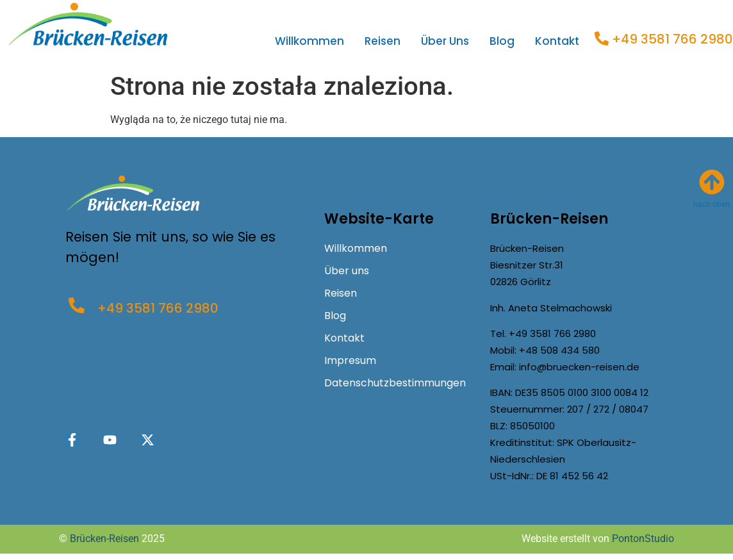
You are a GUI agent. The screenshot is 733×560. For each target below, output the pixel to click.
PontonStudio (643, 539)
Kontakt (557, 41)
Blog (502, 41)
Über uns (445, 41)
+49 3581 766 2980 (672, 39)
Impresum (350, 360)
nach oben (712, 204)
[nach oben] (712, 182)
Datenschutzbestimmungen (395, 383)
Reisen (383, 41)
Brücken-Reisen (104, 539)
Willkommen (309, 41)
